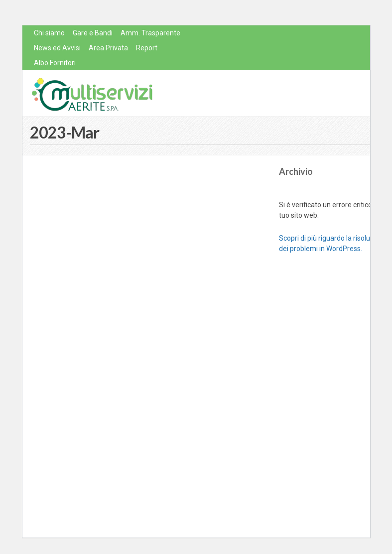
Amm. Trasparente (150, 33)
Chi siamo (49, 33)
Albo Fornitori (55, 63)
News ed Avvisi (57, 48)
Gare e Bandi (93, 33)
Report (147, 48)
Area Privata (108, 48)
